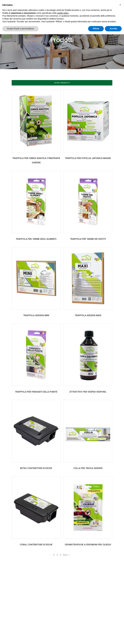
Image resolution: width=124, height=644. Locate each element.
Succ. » (66, 555)
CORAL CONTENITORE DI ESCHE (36, 545)
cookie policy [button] (63, 13)
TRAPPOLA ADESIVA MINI (36, 315)
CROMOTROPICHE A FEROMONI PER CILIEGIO (88, 545)
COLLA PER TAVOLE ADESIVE (88, 468)
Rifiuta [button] (96, 29)
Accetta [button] (113, 29)
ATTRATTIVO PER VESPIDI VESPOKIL (88, 392)
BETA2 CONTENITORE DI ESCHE (36, 468)
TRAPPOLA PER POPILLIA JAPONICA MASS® (88, 158)
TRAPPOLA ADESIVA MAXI (88, 315)
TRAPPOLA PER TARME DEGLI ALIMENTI (36, 239)
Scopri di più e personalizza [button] (20, 29)
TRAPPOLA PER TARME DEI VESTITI (88, 239)
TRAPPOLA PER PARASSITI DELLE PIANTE (36, 392)
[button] (62, 83)
